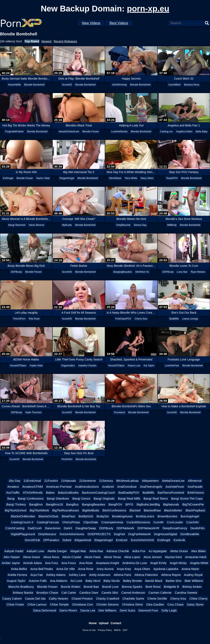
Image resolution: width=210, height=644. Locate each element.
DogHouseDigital (166, 534)
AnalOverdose (127, 487)
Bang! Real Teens (156, 498)
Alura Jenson (153, 557)
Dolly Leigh (169, 610)
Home (93, 623)
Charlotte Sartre (133, 598)
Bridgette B (171, 587)
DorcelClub (32, 540)
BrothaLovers (145, 516)
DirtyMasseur (47, 534)
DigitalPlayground (23, 534)
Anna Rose (86, 569)
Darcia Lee (88, 610)
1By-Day (14, 481)
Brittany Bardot (23, 593)
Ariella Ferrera (17, 575)
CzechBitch (175, 85)
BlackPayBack (195, 510)
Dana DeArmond (45, 610)
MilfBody (172, 225)
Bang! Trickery (16, 504)
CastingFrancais (48, 522)
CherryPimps (71, 522)
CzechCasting (15, 528)
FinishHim (67, 459)
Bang (11, 498)
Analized (108, 487)
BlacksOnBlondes (23, 516)
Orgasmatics (68, 366)
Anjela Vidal (36, 366)
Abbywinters (150, 481)
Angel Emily (158, 563)
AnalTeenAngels (151, 487)
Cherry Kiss (141, 319)
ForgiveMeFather (14, 132)
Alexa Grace (32, 557)
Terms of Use (89, 630)
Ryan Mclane (198, 272)
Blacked (135, 510)
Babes (50, 493)
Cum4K (159, 522)
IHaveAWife (14, 85)
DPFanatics (51, 540)
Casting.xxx (166, 132)
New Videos (91, 23)
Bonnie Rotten (71, 587)
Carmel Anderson (133, 593)
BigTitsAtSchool (15, 510)
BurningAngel (190, 516)
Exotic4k (179, 540)
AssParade (195, 487)
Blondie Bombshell (34, 85)
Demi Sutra (127, 610)
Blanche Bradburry (21, 587)
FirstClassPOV (123, 319)
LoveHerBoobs (119, 132)
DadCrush (35, 528)
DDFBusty (17, 272)
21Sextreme (87, 481)
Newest (46, 41)
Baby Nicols (112, 581)
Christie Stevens (108, 604)
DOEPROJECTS (99, 534)
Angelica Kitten (184, 132)
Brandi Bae (91, 587)
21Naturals (69, 481)
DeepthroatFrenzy (175, 528)
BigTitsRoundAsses (66, 510)
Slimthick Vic (142, 272)
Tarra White (131, 178)
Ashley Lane (77, 575)
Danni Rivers (68, 610)
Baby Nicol (93, 581)
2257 (125, 630)
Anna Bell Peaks (42, 569)
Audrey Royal (193, 575)
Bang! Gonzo (81, 498)
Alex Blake (198, 551)
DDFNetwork (125, 528)
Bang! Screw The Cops (187, 498)
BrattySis (103, 516)
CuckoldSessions (138, 522)
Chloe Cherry (199, 598)
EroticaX (122, 540)
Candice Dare (89, 593)
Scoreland (119, 412)
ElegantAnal (83, 540)
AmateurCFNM (33, 487)
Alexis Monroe (37, 225)
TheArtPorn (19, 319)
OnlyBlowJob (123, 225)
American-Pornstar (59, 487)
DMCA (117, 630)
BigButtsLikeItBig (148, 504)
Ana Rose (86, 563)
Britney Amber (192, 587)
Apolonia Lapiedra (166, 569)
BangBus (72, 504)
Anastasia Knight (108, 563)
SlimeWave (115, 178)
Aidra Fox (139, 551)
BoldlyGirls (86, 516)
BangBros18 (54, 504)
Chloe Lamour (37, 604)
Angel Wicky (178, 563)
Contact (116, 623)
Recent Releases (65, 41)
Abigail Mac (78, 551)
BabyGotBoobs (68, 493)
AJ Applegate (158, 551)
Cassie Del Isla (35, 598)
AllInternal (195, 481)
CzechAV (192, 522)
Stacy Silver (147, 178)
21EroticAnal (32, 481)
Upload (104, 623)
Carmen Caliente (160, 593)
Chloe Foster (15, 604)
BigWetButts (91, 510)
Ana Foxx (52, 563)
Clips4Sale (91, 522)
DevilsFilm (198, 528)
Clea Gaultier (155, 604)
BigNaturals (171, 504)
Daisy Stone (195, 604)
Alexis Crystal (72, 557)
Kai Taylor (149, 366)
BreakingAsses (122, 516)
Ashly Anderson (100, 575)
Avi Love (76, 581)
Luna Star (182, 272)
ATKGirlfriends (33, 493)
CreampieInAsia (112, 522)
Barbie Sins (174, 581)
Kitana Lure (134, 366)
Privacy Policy (105, 630)
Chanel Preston (82, 598)
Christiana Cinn (83, 604)
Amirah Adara (33, 563)
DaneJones (53, 528)
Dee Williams (107, 610)
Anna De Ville (66, 569)
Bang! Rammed (17, 225)
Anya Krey (124, 569)
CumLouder (175, 522)
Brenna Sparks (132, 587)
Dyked (67, 540)
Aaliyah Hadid (14, 551)
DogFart (119, 534)
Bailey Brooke (133, 581)
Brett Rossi (153, 587)
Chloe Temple (59, 604)
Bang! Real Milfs (129, 498)
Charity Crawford (108, 598)
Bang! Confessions (31, 498)
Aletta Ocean (179, 551)
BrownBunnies (167, 516)
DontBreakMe (190, 534)
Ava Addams (59, 581)
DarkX (68, 528)
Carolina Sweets (186, 593)
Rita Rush (34, 319)
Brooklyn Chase (47, 593)
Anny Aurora (105, 569)
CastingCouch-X (22, 522)
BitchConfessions (114, 510)
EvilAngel (8, 178)
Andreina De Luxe (135, 563)
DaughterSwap (86, 528)
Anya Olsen (142, 569)
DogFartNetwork (140, 534)
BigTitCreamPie (193, 504)
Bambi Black (154, 581)
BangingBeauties (123, 272)
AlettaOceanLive (173, 481)
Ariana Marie (190, 569)
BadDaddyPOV (129, 493)
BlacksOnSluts (49, 516)
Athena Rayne (171, 575)
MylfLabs (67, 225)
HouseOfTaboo (18, 366)
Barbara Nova (192, 85)
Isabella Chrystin (87, 366)
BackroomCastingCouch (98, 493)
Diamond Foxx (148, 610)
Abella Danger (57, 551)
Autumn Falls (38, 581)
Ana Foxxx (69, 563)
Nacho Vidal (43, 178)
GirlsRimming (119, 85)
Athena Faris (123, 575)
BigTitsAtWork (39, 510)
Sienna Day (140, 225)
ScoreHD (67, 85)
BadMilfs (174, 319)
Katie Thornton (34, 412)
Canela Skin (110, 593)
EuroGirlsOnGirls (142, 540)
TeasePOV (172, 178)
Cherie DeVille (157, 598)
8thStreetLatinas (127, 481)
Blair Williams (194, 581)
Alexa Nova (51, 557)
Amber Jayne (11, 563)
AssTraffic (13, 493)
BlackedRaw (152, 510)
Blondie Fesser (91, 132)
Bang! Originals (104, 498)
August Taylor (16, 581)
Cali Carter (69, 593)
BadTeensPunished (171, 493)
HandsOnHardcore (69, 132)
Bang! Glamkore (58, 498)
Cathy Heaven (59, 598)
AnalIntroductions (87, 487)
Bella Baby (201, 132)
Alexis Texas (112, 557)
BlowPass (68, 516)
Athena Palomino (146, 575)
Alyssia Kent (173, 557)
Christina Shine (132, 604)
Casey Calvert (12, 598)
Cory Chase (175, 604)
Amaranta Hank (196, 557)
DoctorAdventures (72, 534)
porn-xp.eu (148, 9)
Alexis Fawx (92, 557)
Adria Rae (96, 551)
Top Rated (32, 41)
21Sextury (106, 481)
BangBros (36, 504)
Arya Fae (37, 575)
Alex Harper (12, 557)
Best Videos (119, 23)
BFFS (129, 504)
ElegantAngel (67, 178)
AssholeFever (175, 487)
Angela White (199, 563)
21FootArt (51, 481)
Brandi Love (110, 587)
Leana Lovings (190, 319)
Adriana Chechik (118, 551)
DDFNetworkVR (148, 528)
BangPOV (115, 504)
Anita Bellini (19, 569)
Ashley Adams (56, 575)
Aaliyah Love (35, 551)
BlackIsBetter (173, 510)
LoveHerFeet (172, 366)
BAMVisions (196, 493)
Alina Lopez (132, 557)
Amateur (13, 487)
